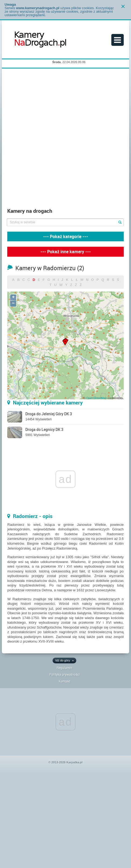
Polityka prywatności (65, 674)
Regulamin (64, 668)
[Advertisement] (65, 139)
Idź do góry (63, 660)
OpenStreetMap (96, 398)
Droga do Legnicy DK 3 (44, 429)
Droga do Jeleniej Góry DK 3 (49, 414)
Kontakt (65, 681)
